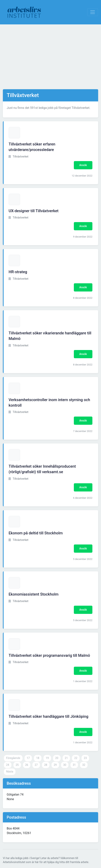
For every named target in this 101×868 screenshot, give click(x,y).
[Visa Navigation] (93, 12)
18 (38, 758)
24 (8, 765)
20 (57, 758)
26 (27, 765)
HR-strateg (18, 272)
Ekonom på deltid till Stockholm (36, 533)
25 (17, 765)
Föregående (13, 758)
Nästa (10, 772)
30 (65, 765)
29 (55, 765)
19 (47, 758)
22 (76, 758)
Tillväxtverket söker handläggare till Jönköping (48, 716)
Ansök (83, 165)
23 (85, 758)
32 (84, 765)
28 (46, 765)
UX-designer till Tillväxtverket (34, 211)
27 (36, 765)
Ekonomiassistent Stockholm (34, 594)
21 (66, 758)
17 (28, 758)
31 (74, 765)
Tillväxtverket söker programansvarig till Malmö (49, 655)
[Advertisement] (50, 57)
